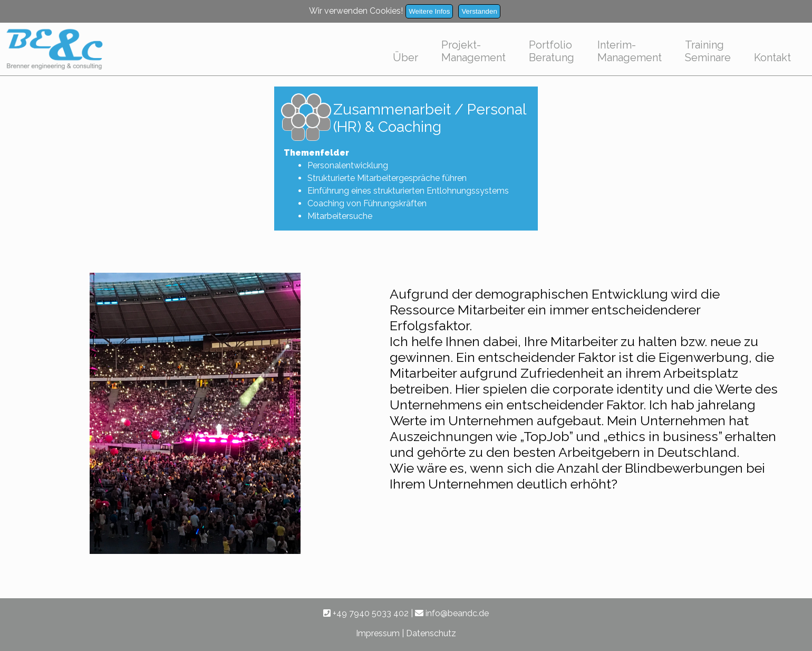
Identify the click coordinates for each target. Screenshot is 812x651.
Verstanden (479, 11)
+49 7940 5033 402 (366, 613)
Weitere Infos (429, 11)
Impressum (378, 633)
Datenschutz (431, 633)
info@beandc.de (452, 613)
